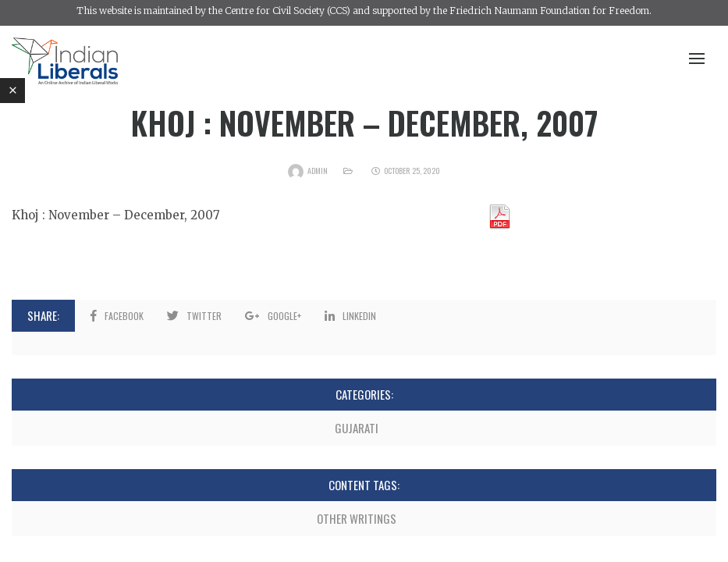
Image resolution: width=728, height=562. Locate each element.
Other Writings (357, 518)
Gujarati (357, 428)
